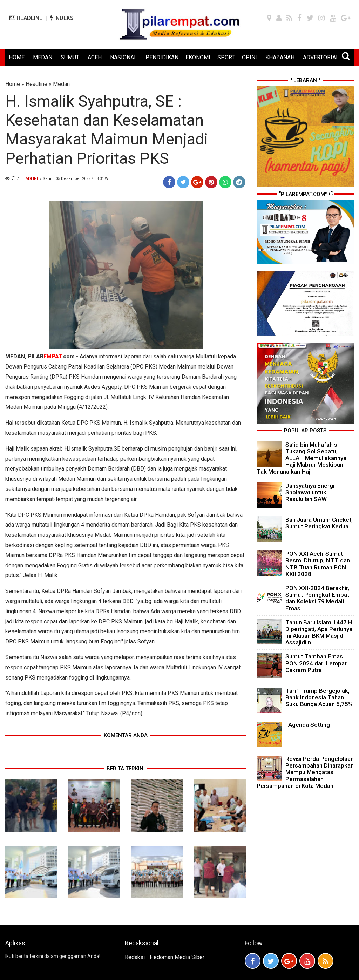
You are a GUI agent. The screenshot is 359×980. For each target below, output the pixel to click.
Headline (36, 84)
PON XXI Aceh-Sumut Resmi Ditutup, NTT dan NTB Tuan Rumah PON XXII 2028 (318, 564)
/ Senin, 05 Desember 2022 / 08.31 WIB (76, 179)
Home (13, 84)
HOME (17, 57)
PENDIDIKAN (162, 57)
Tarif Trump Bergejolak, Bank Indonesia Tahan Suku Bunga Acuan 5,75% (319, 697)
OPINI (249, 57)
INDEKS (62, 18)
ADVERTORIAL (321, 57)
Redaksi (135, 957)
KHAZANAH (280, 57)
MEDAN (43, 57)
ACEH (95, 57)
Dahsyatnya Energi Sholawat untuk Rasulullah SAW (310, 492)
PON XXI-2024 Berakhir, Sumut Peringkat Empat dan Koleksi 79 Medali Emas (317, 598)
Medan (61, 84)
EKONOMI (198, 57)
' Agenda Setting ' (309, 725)
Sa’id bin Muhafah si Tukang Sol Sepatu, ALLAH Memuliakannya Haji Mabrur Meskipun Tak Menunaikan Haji (302, 458)
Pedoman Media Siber (177, 957)
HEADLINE (26, 18)
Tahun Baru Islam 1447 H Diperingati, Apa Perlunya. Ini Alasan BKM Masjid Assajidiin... (320, 633)
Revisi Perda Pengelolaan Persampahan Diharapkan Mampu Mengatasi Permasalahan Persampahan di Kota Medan (305, 772)
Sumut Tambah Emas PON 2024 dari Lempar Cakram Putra (316, 663)
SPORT (226, 57)
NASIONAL (124, 57)
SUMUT (70, 57)
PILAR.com (52, 356)
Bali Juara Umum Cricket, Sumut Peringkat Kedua (319, 523)
